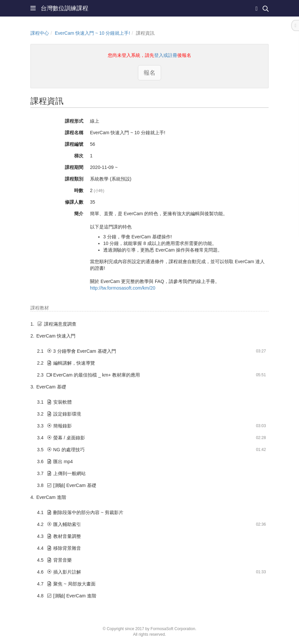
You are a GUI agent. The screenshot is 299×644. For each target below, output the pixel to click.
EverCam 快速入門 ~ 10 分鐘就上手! (93, 33)
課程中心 (40, 33)
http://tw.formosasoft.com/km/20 (123, 288)
